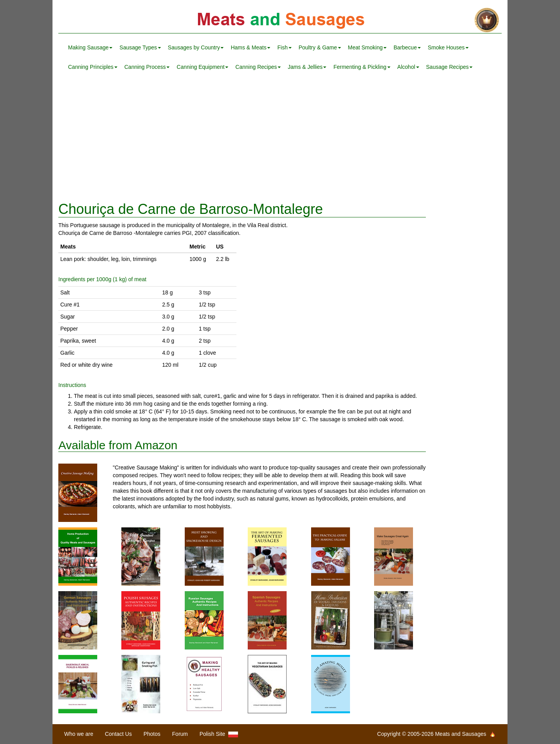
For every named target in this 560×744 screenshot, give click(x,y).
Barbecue (407, 47)
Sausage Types (140, 47)
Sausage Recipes (450, 67)
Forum (180, 734)
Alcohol (408, 67)
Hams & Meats (250, 47)
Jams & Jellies (307, 67)
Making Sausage (90, 47)
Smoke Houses (448, 47)
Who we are (79, 734)
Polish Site (219, 734)
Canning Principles (93, 67)
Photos (152, 734)
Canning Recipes (258, 67)
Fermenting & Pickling (362, 67)
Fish (284, 47)
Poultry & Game (320, 47)
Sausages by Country (196, 47)
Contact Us (118, 734)
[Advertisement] (280, 139)
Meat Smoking (367, 47)
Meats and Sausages (280, 20)
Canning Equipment (202, 67)
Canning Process (147, 67)
